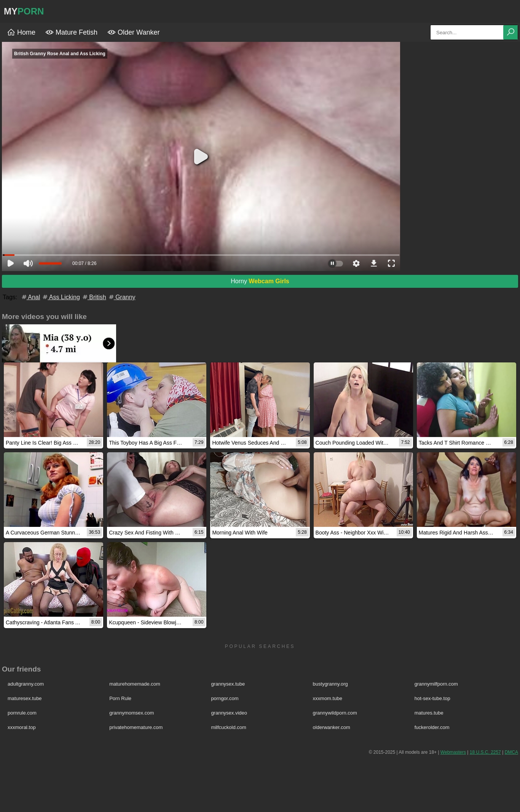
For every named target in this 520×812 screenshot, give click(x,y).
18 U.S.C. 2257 (485, 752)
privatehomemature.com (136, 727)
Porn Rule (120, 698)
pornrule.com (22, 713)
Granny (122, 297)
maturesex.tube (25, 698)
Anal (30, 297)
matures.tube (429, 713)
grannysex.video (229, 713)
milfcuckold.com (228, 727)
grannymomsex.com (132, 713)
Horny (260, 281)
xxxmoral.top (22, 727)
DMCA (511, 752)
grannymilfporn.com (436, 684)
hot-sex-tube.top (432, 698)
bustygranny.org (330, 684)
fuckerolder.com (432, 727)
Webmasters (453, 752)
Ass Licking (61, 297)
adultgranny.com (26, 684)
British (94, 297)
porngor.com (225, 698)
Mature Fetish (71, 32)
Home (21, 32)
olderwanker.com (332, 727)
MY (24, 11)
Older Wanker (133, 32)
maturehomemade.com (135, 684)
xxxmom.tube (328, 698)
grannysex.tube (228, 684)
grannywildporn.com (335, 713)
